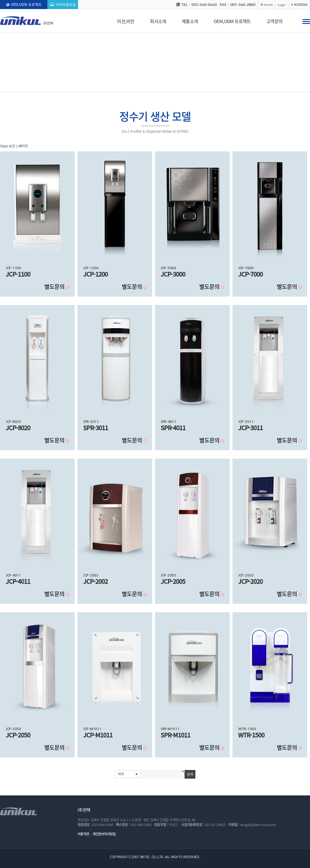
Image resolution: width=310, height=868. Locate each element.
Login (282, 5)
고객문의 (274, 21)
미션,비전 (126, 21)
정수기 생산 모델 (104, 86)
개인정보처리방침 (104, 834)
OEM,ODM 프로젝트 (24, 4)
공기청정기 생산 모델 (139, 86)
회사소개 (158, 21)
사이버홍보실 (63, 4)
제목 (121, 774)
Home (268, 5)
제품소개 (190, 21)
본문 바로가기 (0, 0)
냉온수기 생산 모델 (178, 86)
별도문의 (55, 287)
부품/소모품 (209, 86)
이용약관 (83, 834)
